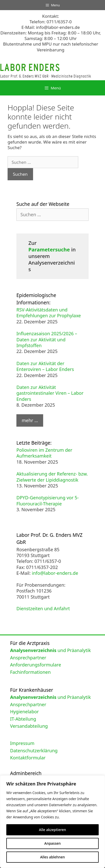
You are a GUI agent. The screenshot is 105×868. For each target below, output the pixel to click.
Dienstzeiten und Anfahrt (43, 608)
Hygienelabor (24, 712)
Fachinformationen (30, 672)
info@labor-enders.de (58, 27)
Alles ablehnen (52, 857)
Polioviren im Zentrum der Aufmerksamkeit (44, 453)
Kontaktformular (28, 758)
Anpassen (52, 843)
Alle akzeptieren (52, 830)
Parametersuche (49, 250)
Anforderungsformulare (36, 665)
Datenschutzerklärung (34, 751)
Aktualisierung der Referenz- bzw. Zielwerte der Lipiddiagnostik (52, 477)
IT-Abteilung (23, 719)
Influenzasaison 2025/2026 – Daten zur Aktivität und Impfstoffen (47, 339)
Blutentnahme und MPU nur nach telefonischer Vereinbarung (51, 47)
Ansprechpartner (28, 658)
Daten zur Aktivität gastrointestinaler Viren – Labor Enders (50, 393)
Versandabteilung (29, 726)
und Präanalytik (50, 650)
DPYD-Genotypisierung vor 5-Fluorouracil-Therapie (48, 500)
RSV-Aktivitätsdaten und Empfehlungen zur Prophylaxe (49, 313)
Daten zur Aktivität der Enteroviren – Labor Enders (45, 366)
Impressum (22, 743)
